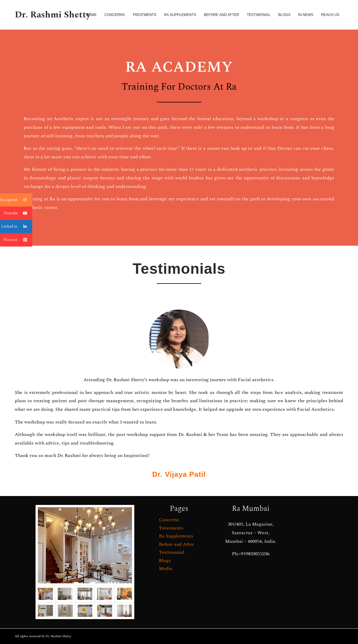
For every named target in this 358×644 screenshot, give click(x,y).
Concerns (169, 520)
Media (166, 569)
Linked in (17, 227)
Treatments (171, 528)
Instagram (16, 200)
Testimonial (172, 552)
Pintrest (18, 240)
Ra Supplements (176, 536)
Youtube (18, 213)
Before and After (176, 544)
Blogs (165, 561)
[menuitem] (91, 15)
